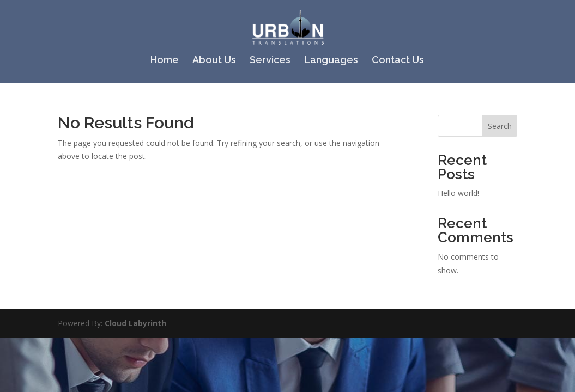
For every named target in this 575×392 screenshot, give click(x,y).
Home (165, 61)
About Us (214, 61)
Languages (331, 61)
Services (270, 61)
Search (500, 126)
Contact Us (398, 61)
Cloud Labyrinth (135, 323)
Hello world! (458, 193)
